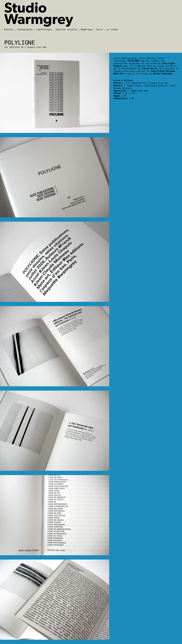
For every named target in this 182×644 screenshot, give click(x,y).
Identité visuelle (66, 29)
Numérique (87, 29)
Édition (9, 29)
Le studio (112, 29)
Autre (100, 29)
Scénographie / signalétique (34, 29)
